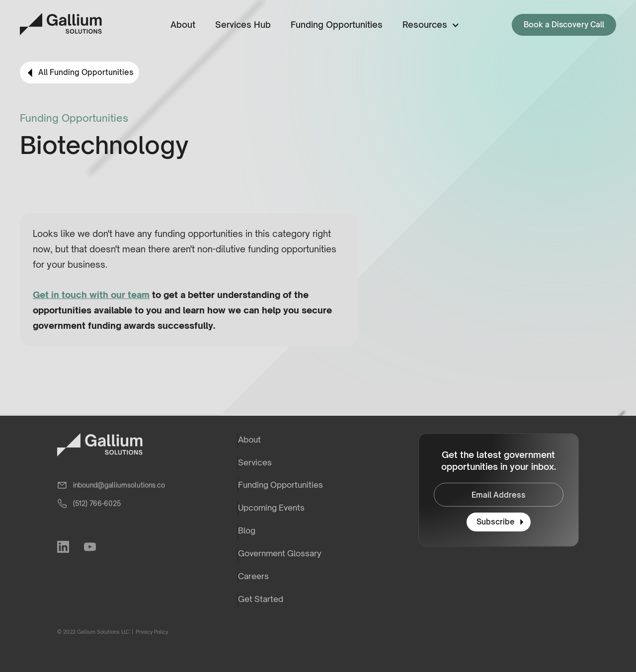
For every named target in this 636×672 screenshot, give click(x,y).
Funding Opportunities (337, 25)
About (183, 25)
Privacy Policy (151, 632)
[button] (429, 25)
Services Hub (243, 25)
